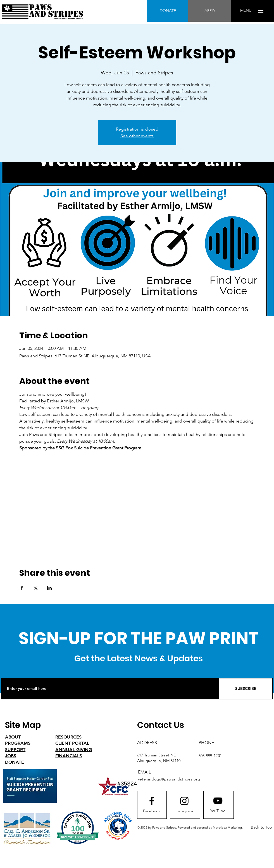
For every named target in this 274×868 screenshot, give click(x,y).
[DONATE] (168, 11)
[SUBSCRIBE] (246, 689)
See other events (137, 136)
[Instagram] (184, 811)
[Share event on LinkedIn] (49, 588)
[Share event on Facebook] (22, 588)
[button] (246, 11)
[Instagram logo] (184, 801)
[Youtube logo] (218, 801)
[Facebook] (152, 811)
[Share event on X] (36, 588)
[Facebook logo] (152, 801)
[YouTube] (218, 811)
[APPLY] (210, 11)
